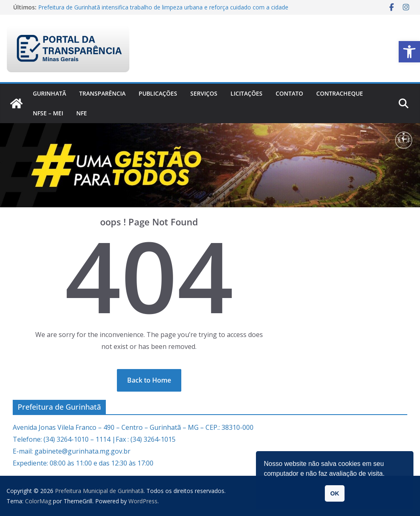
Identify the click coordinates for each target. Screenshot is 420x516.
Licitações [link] (247, 93)
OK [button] (335, 493)
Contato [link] (289, 93)
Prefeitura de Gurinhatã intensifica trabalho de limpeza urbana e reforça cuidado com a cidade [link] (163, 7)
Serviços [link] (204, 93)
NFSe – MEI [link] (48, 113)
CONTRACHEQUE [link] (340, 93)
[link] (409, 52)
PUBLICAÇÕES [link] (158, 93)
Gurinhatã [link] (49, 93)
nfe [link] (82, 113)
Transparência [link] (102, 93)
